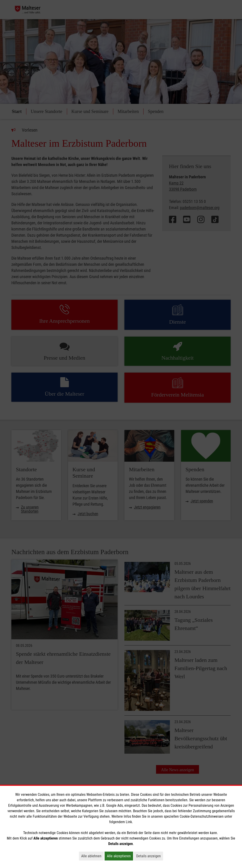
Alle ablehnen (92, 856)
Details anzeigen (150, 856)
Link (129, 822)
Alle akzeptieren (120, 856)
